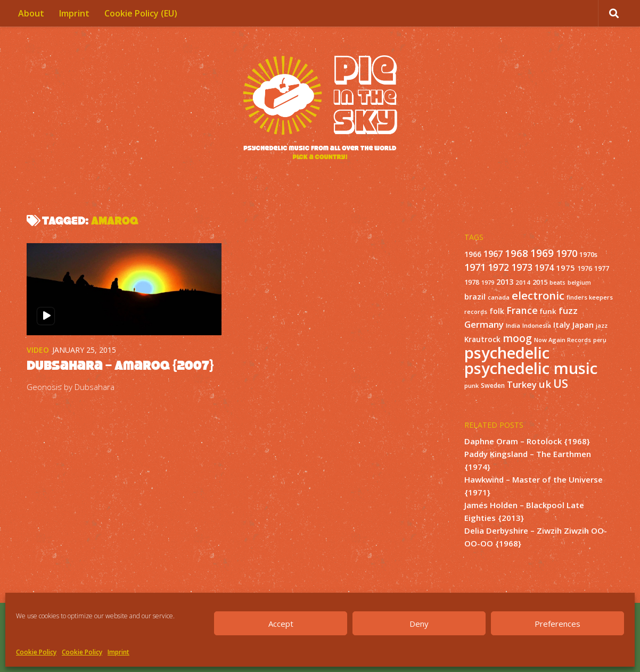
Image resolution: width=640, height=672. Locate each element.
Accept (281, 624)
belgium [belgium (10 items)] (579, 283)
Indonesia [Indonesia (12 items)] (537, 325)
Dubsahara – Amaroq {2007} (120, 365)
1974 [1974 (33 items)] (544, 268)
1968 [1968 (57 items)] (516, 253)
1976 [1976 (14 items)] (585, 268)
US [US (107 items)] (561, 383)
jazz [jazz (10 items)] (602, 326)
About (31, 13)
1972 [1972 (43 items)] (498, 267)
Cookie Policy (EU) (141, 13)
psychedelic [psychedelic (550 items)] (507, 353)
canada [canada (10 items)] (499, 297)
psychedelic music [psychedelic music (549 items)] (531, 368)
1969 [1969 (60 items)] (542, 253)
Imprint (118, 652)
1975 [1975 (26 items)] (565, 268)
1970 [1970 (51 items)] (567, 253)
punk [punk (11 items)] (471, 385)
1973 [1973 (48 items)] (522, 267)
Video (38, 350)
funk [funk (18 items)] (548, 311)
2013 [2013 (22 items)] (505, 282)
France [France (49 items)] (522, 310)
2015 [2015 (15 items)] (540, 282)
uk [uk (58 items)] (545, 384)
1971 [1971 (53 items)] (475, 267)
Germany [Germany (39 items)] (484, 324)
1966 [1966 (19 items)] (473, 254)
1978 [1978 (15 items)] (472, 282)
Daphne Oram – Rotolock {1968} (527, 441)
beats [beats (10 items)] (557, 283)
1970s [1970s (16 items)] (588, 254)
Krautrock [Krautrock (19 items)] (482, 339)
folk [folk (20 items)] (497, 311)
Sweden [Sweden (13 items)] (493, 385)
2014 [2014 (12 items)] (523, 282)
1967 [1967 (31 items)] (493, 254)
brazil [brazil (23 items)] (475, 297)
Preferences (557, 624)
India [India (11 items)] (513, 325)
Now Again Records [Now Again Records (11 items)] (563, 340)
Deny (419, 624)
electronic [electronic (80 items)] (538, 295)
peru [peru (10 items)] (600, 340)
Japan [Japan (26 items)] (583, 325)
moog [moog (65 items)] (517, 338)
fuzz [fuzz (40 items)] (568, 310)
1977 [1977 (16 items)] (602, 268)
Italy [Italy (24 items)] (562, 325)
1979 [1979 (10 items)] (488, 283)
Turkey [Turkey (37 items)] (522, 384)
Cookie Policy (36, 652)
